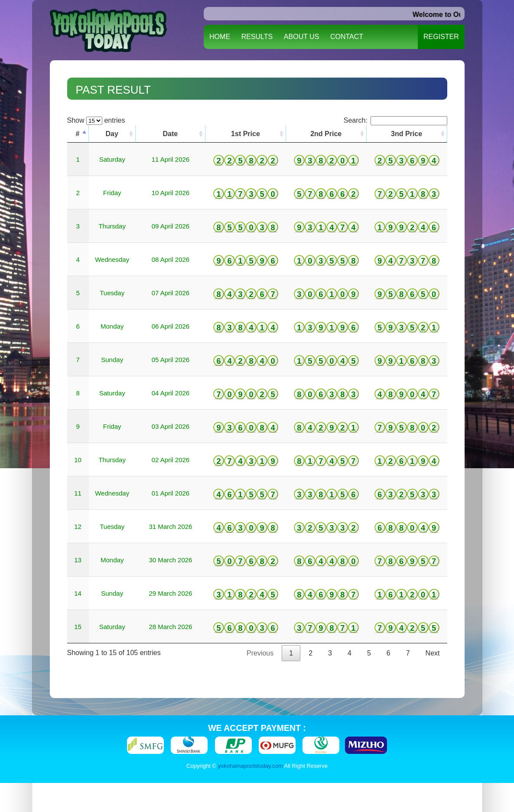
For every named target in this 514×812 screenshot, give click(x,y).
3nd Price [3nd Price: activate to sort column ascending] (407, 134)
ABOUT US (302, 37)
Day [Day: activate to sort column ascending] (112, 134)
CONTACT (347, 37)
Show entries (96, 120)
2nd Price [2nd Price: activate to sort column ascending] (326, 134)
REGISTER (441, 37)
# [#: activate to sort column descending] (78, 134)
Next (433, 653)
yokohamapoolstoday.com (250, 766)
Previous (260, 653)
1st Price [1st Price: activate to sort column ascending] (246, 134)
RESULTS (257, 37)
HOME (220, 37)
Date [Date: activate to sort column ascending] (171, 134)
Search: (395, 120)
